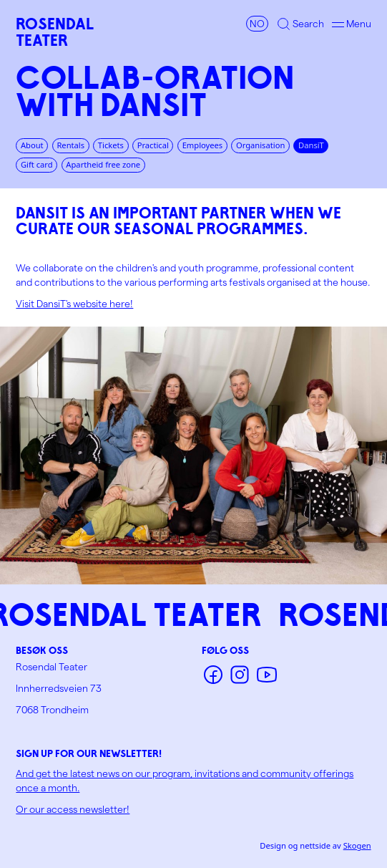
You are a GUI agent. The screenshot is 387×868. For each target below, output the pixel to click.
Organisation (260, 145)
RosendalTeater (55, 32)
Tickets (111, 145)
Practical (153, 145)
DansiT (311, 145)
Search (308, 23)
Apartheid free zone (103, 164)
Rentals (70, 145)
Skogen (357, 845)
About (32, 145)
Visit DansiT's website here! (74, 303)
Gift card (37, 164)
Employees (203, 145)
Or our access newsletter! (73, 809)
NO (257, 23)
